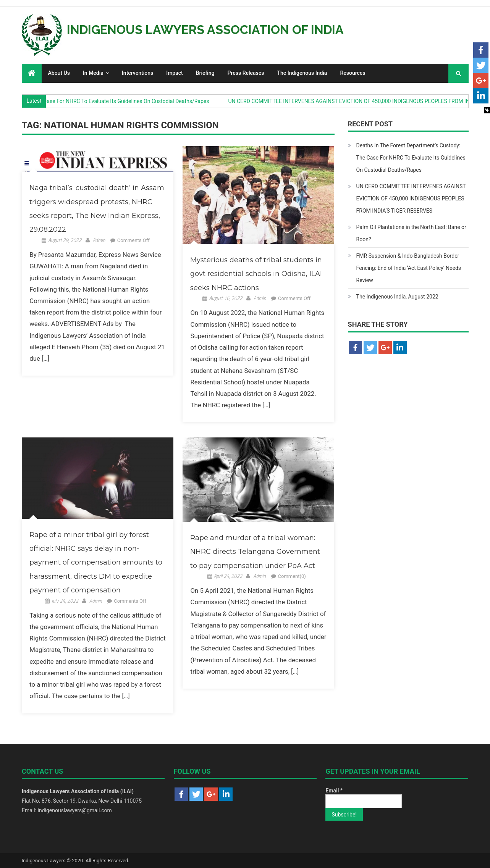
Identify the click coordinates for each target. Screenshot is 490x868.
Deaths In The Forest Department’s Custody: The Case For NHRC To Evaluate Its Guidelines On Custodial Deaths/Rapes (411, 158)
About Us (59, 73)
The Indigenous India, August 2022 (397, 297)
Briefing (205, 73)
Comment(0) (292, 576)
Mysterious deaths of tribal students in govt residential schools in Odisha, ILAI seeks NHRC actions (256, 274)
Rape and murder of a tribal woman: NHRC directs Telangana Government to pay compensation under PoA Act (255, 552)
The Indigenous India (302, 73)
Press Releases (246, 73)
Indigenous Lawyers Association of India (205, 30)
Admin (99, 240)
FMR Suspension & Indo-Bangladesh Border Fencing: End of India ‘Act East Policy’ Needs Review (409, 268)
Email (334, 791)
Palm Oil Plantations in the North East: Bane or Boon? (411, 233)
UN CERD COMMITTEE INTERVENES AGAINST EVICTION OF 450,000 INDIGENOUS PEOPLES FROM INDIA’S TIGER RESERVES (411, 198)
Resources (353, 73)
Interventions (137, 73)
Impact (175, 73)
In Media (93, 73)
